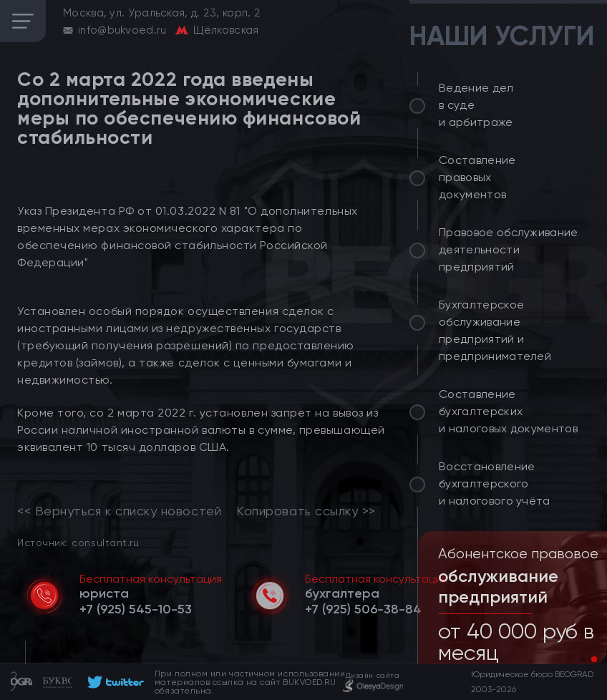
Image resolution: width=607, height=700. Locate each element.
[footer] (113, 682)
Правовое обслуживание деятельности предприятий (509, 249)
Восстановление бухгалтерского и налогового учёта (495, 483)
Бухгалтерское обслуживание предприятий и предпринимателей (495, 330)
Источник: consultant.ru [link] (78, 542)
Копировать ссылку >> (306, 511)
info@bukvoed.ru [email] (122, 30)
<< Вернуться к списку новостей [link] (119, 511)
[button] (583, 659)
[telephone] (136, 609)
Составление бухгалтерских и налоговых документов (508, 411)
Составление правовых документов (477, 177)
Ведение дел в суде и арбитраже (476, 105)
